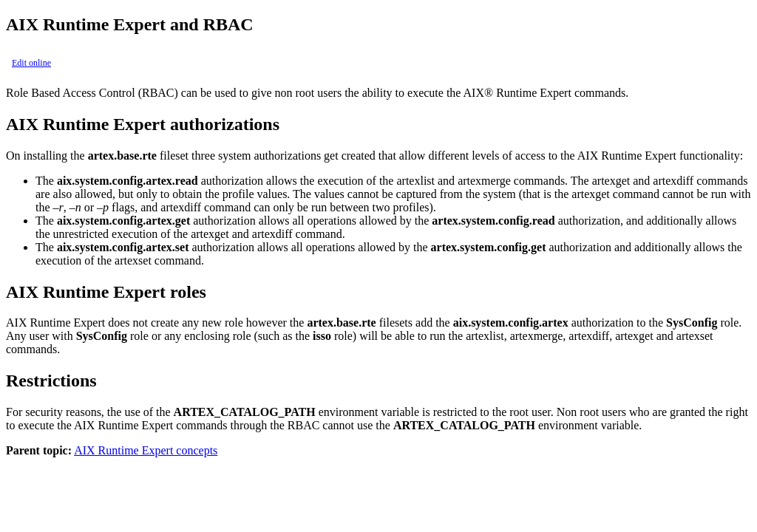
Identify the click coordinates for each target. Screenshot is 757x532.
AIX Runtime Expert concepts (146, 450)
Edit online (31, 63)
